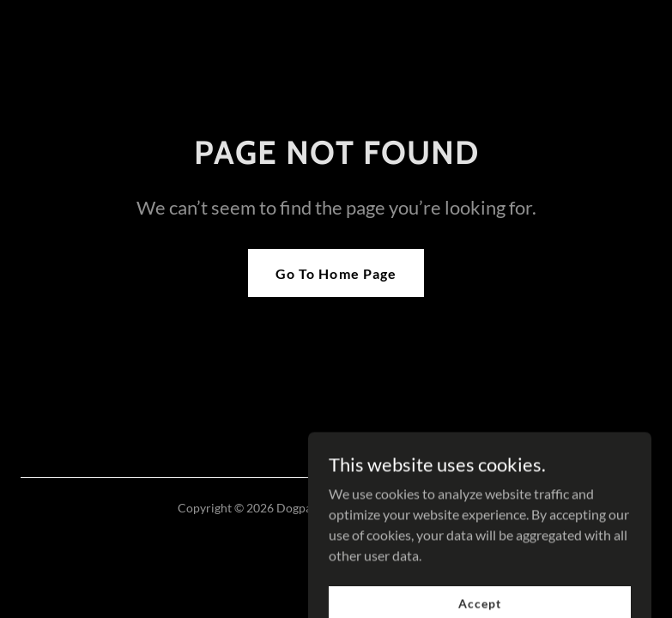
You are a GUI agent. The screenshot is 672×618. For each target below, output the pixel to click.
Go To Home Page (336, 273)
